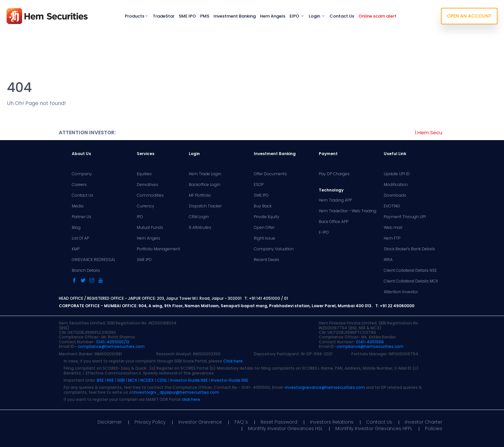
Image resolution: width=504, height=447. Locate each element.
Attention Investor (401, 292)
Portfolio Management (158, 249)
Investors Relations (332, 422)
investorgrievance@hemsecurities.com (325, 387)
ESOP (259, 185)
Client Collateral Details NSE (410, 270)
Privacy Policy (150, 422)
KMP (76, 249)
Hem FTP (392, 238)
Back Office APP (334, 222)
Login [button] (317, 16)
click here (191, 399)
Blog (76, 228)
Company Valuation (274, 249)
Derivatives (148, 185)
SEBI (121, 380)
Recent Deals (266, 260)
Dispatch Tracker (205, 206)
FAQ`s (241, 422)
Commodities (150, 195)
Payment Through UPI (405, 217)
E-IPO (324, 232)
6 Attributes (200, 228)
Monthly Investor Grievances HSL (285, 428)
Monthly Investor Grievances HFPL (374, 428)
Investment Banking (235, 16)
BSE (100, 380)
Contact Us (342, 16)
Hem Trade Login (205, 174)
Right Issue (265, 238)
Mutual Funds (150, 228)
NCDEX (147, 380)
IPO (140, 217)
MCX (133, 380)
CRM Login (199, 217)
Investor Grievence (200, 422)
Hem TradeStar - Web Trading (348, 211)
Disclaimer (110, 422)
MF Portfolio (200, 195)
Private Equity (267, 217)
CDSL (162, 380)
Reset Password (279, 422)
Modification (396, 185)
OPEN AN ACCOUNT (469, 16)
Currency (146, 206)
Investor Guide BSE (230, 380)
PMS (205, 16)
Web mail (393, 228)
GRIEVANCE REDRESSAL (94, 260)
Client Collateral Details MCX (411, 281)
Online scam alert (377, 16)
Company (82, 174)
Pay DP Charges (334, 174)
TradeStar (164, 16)
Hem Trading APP (335, 200)
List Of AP (80, 238)
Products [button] (137, 16)
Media (78, 206)
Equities (144, 174)
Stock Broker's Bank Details (409, 249)
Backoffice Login (205, 185)
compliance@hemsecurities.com (111, 346)
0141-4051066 (370, 342)
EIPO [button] (297, 16)
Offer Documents (270, 174)
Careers (79, 185)
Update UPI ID (397, 174)
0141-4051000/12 (113, 342)
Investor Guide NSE (189, 380)
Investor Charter (424, 422)
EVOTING (392, 206)
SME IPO (187, 16)
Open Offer (264, 228)
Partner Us (82, 217)
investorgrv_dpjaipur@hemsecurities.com (176, 392)
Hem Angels (273, 16)
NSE (110, 380)
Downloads (395, 195)
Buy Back (263, 206)
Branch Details (86, 270)
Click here (233, 361)
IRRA (388, 260)
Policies (434, 428)
